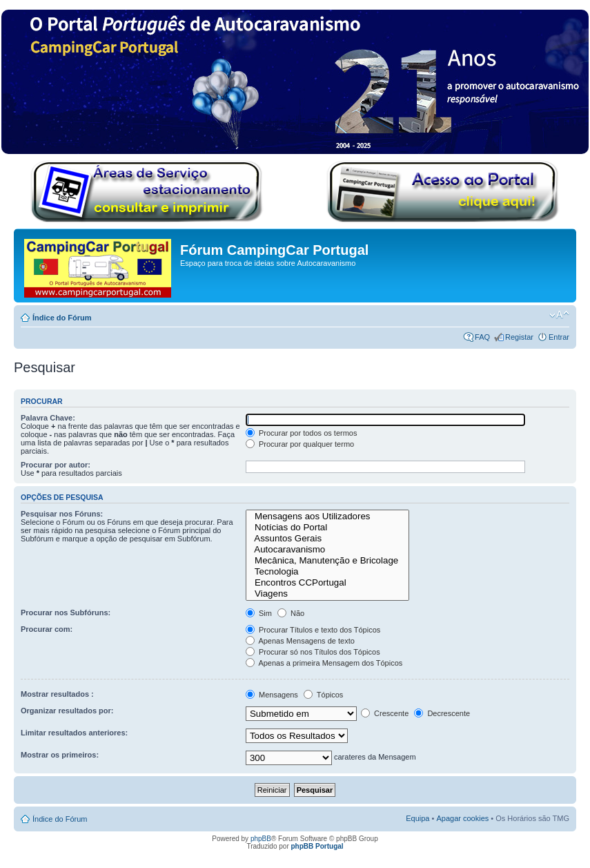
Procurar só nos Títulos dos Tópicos (313, 652)
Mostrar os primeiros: (60, 755)
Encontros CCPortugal (327, 583)
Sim (259, 613)
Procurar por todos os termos (302, 433)
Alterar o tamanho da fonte (559, 315)
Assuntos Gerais (327, 539)
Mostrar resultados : (57, 694)
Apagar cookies (462, 818)
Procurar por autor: (56, 465)
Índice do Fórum (62, 318)
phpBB (261, 839)
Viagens (327, 594)
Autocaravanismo (327, 550)
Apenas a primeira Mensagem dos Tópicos (324, 663)
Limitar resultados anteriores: (74, 733)
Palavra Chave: (48, 418)
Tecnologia (327, 572)
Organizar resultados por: (67, 711)
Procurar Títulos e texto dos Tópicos (313, 630)
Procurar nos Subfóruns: (66, 613)
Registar (519, 337)
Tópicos (323, 695)
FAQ (482, 337)
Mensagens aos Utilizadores (327, 517)
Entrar (559, 337)
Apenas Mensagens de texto (300, 641)
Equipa (417, 818)
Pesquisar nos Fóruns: (62, 514)
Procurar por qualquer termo (300, 444)
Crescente (385, 713)
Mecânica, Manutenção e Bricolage (327, 561)
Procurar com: (47, 629)
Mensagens (272, 695)
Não (291, 613)
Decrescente (442, 713)
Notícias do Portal (327, 528)
